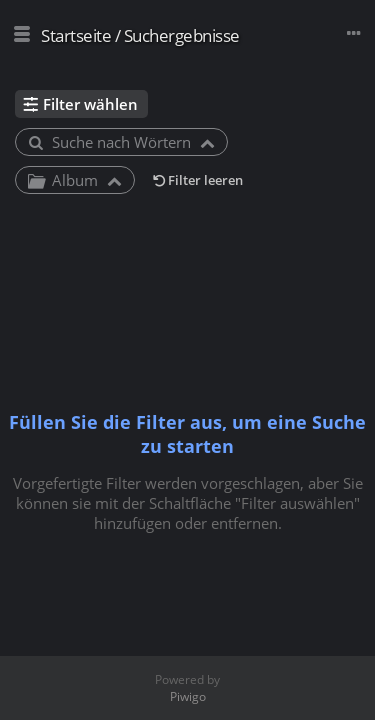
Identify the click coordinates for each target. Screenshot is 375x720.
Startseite (76, 35)
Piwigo (188, 696)
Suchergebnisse (182, 35)
